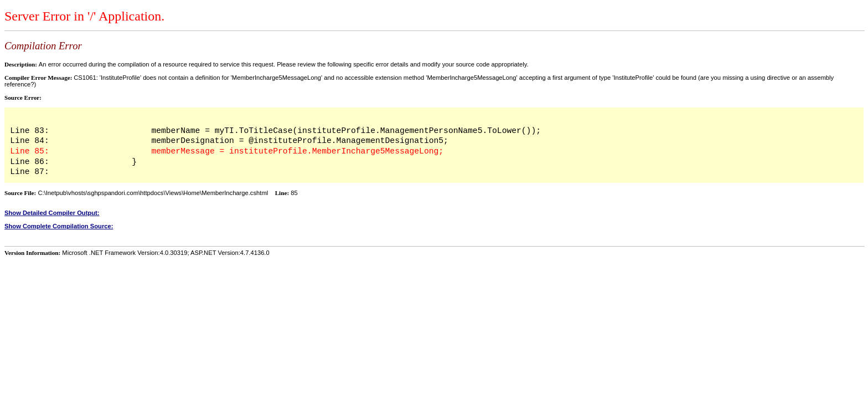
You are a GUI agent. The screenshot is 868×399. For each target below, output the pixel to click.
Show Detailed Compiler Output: (52, 213)
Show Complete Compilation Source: (59, 226)
